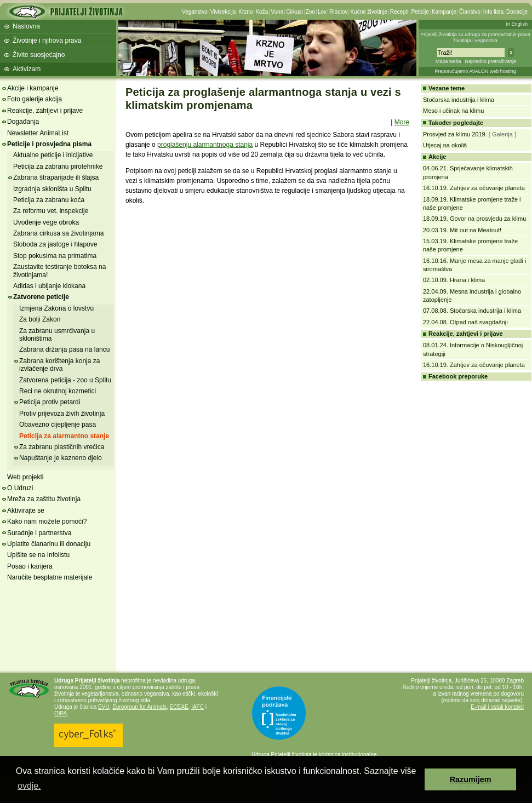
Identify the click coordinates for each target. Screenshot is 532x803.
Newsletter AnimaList (38, 133)
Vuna (277, 12)
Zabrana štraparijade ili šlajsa (56, 177)
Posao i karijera (30, 566)
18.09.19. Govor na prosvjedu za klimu (474, 219)
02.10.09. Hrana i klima (454, 280)
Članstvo (470, 12)
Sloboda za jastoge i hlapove (55, 244)
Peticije (420, 12)
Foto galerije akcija (35, 99)
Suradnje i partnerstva (39, 533)
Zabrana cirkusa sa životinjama (58, 233)
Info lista (493, 12)
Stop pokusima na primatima (55, 256)
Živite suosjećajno (39, 55)
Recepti (399, 12)
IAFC (198, 707)
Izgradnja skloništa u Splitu (52, 189)
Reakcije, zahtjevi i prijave (45, 111)
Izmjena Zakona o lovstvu (56, 308)
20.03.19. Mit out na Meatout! (462, 230)
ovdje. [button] (29, 786)
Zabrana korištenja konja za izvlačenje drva (59, 365)
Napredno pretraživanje (490, 61)
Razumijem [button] (471, 779)
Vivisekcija (223, 12)
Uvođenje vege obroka (46, 222)
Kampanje (444, 12)
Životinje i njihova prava (47, 41)
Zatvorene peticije (41, 297)
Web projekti (25, 477)
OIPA (61, 713)
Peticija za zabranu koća (49, 200)
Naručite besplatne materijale (50, 577)
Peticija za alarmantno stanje (64, 436)
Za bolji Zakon (40, 319)
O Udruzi (20, 488)
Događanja (23, 122)
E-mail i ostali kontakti (497, 707)
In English (517, 24)
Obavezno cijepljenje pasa (58, 425)
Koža (262, 12)
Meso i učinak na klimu (453, 111)
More (402, 122)
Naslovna (26, 26)
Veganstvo (195, 12)
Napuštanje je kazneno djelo (61, 458)
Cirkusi (294, 12)
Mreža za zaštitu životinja (44, 499)
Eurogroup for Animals (139, 707)
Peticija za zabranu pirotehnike (58, 167)
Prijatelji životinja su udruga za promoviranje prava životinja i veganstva (475, 38)
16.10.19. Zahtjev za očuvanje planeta (474, 188)
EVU (104, 707)
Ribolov (338, 12)
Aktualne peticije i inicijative (53, 155)
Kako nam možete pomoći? (47, 521)
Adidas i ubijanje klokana (49, 286)
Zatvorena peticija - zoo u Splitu (65, 380)
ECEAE (179, 707)
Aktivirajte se (26, 511)
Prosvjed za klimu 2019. (455, 134)
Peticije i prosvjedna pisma (49, 144)
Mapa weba (448, 61)
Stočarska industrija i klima (459, 100)
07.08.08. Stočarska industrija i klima (472, 311)
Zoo (310, 12)
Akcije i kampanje (33, 88)
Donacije (517, 12)
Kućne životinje (368, 12)
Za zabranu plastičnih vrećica (62, 447)
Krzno (245, 12)
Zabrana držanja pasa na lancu (64, 349)
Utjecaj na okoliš (445, 145)
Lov (322, 12)
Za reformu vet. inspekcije (51, 211)
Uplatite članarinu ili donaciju (49, 544)
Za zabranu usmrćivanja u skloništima (57, 335)
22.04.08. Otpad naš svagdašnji (465, 322)
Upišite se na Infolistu (38, 555)
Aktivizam (27, 69)
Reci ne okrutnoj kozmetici (58, 391)
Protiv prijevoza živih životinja (62, 414)
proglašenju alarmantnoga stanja (205, 145)
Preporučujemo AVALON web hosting (475, 71)
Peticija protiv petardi (50, 402)
